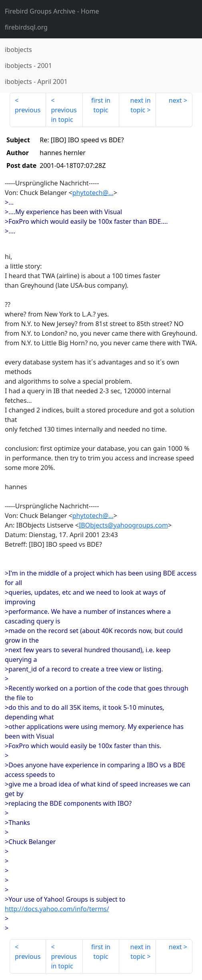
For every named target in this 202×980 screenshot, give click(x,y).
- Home (52, 11)
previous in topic (64, 115)
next (175, 100)
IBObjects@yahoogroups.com (123, 525)
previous (28, 110)
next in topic (141, 105)
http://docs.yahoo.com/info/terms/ (57, 909)
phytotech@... (93, 193)
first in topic (101, 105)
